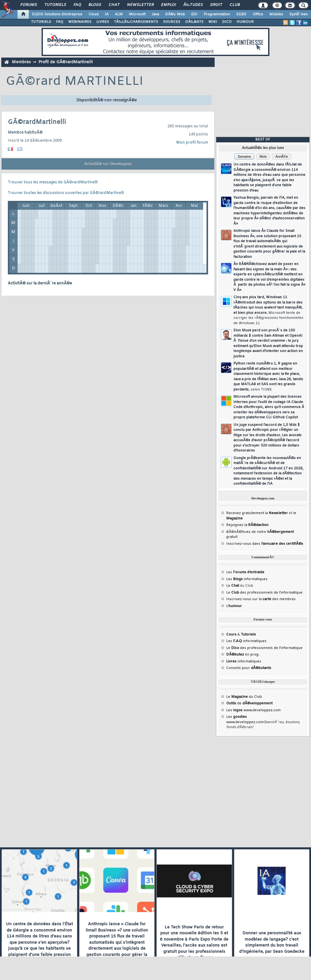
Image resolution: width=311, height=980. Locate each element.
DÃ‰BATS (194, 22)
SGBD (241, 14)
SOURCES (172, 22)
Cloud (94, 14)
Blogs (95, 5)
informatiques (244, 661)
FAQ (77, 5)
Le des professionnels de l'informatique (264, 593)
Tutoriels (55, 5)
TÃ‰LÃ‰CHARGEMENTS (136, 22)
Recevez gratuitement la (257, 513)
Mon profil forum (192, 143)
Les (245, 572)
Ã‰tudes (193, 5)
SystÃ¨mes (299, 14)
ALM (119, 14)
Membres (21, 62)
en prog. (243, 655)
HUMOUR (245, 22)
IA (107, 14)
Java (155, 14)
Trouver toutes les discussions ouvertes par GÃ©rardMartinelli (66, 193)
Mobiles (276, 14)
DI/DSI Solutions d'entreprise (57, 14)
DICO (227, 22)
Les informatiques (247, 579)
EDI (194, 14)
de (249, 703)
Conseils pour (249, 668)
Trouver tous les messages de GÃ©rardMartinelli (53, 182)
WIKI (213, 22)
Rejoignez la (247, 525)
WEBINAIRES (80, 22)
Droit (216, 5)
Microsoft (137, 14)
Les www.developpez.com (253, 710)
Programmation (217, 14)
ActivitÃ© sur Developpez (108, 164)
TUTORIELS (41, 22)
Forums (29, 5)
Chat (114, 5)
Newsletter (140, 5)
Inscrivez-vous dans (265, 544)
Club (235, 5)
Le (233, 586)
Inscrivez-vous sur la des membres (261, 599)
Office (258, 14)
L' (234, 606)
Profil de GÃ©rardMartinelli (66, 62)
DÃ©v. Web (175, 14)
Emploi (168, 5)
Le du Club (244, 697)
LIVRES (103, 22)
